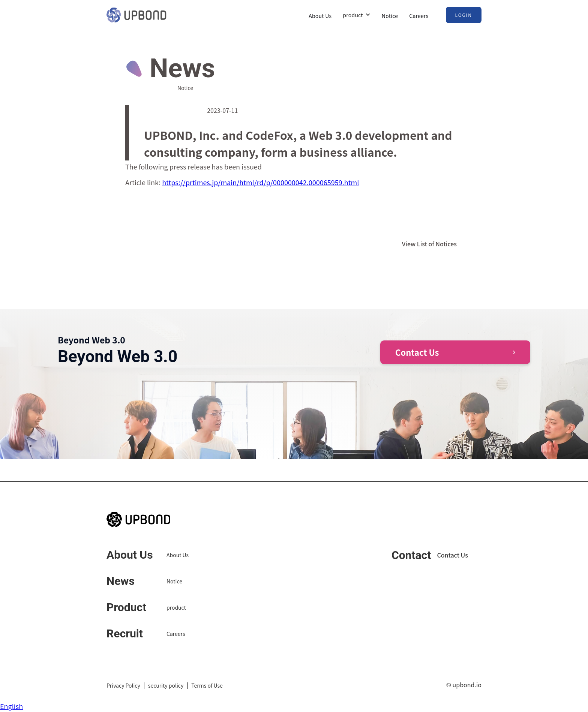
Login (464, 15)
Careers (419, 16)
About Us (320, 16)
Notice (390, 16)
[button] (357, 15)
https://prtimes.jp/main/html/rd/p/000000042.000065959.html (260, 182)
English (11, 706)
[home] (136, 15)
